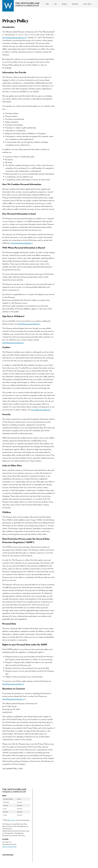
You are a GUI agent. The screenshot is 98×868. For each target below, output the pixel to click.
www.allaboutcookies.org (41, 410)
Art (55, 4)
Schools (75, 4)
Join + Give (87, 4)
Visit (47, 4)
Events (64, 4)
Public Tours (11, 820)
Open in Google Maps (9, 847)
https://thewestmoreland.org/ (14, 37)
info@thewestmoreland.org (22, 243)
